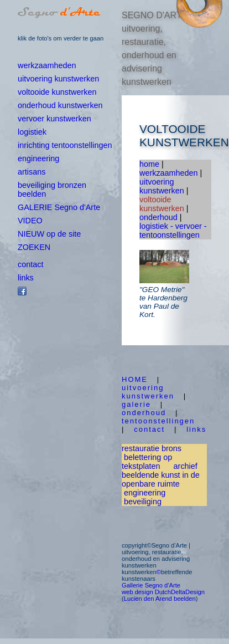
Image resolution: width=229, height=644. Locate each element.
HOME (135, 379)
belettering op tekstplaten (147, 462)
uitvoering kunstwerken (58, 79)
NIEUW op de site (49, 234)
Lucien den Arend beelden (160, 599)
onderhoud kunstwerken (60, 105)
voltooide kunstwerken (57, 92)
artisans (32, 172)
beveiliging (143, 502)
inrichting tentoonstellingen (65, 145)
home (149, 164)
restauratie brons (152, 448)
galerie (136, 404)
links (26, 278)
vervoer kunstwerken (54, 119)
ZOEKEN (34, 247)
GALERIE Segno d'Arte (59, 207)
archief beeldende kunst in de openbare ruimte (161, 475)
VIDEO (30, 221)
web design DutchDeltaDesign (163, 592)
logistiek (32, 132)
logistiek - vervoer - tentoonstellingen (173, 231)
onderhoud (158, 217)
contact (30, 264)
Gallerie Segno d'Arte (151, 585)
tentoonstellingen (158, 421)
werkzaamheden (47, 65)
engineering (38, 159)
